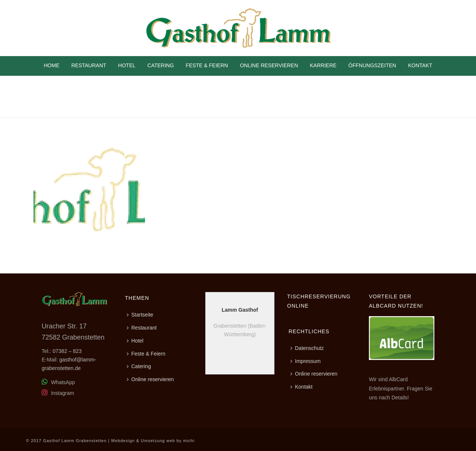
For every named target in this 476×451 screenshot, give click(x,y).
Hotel (127, 65)
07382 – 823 (67, 351)
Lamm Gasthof (240, 310)
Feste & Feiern (207, 65)
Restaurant (89, 65)
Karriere (323, 65)
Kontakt (420, 65)
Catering (160, 65)
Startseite (140, 315)
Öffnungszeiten (372, 65)
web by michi (181, 441)
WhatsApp (58, 382)
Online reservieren (269, 65)
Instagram (58, 393)
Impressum (305, 361)
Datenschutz (307, 348)
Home (52, 65)
